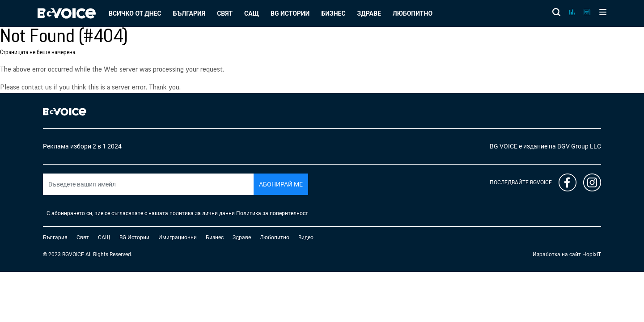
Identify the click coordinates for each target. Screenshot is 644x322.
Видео (306, 237)
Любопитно (413, 13)
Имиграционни (178, 237)
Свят (225, 13)
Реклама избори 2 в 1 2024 (82, 146)
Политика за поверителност (272, 213)
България (189, 13)
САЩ (252, 13)
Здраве (369, 13)
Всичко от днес (135, 13)
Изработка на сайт (557, 254)
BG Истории (290, 13)
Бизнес (333, 13)
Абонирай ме (281, 184)
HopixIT (592, 254)
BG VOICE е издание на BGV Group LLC (545, 146)
